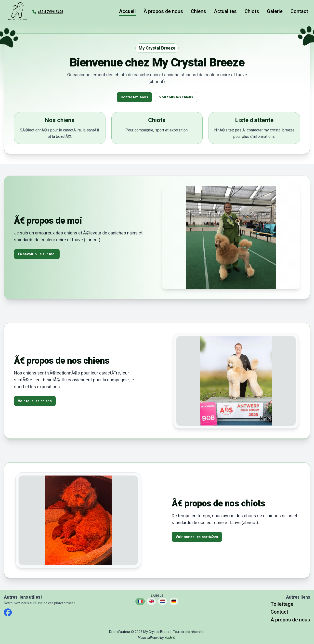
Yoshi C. (170, 638)
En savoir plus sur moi (37, 254)
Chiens (198, 11)
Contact (299, 11)
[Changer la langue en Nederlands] (163, 601)
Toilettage (282, 604)
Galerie (275, 11)
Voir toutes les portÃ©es (197, 537)
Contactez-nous (135, 97)
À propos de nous (163, 11)
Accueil (127, 11)
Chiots (252, 11)
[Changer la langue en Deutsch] (174, 601)
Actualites (225, 11)
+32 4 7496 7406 (51, 12)
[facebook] (8, 612)
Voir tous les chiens (176, 97)
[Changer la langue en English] (151, 601)
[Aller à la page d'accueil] (18, 12)
